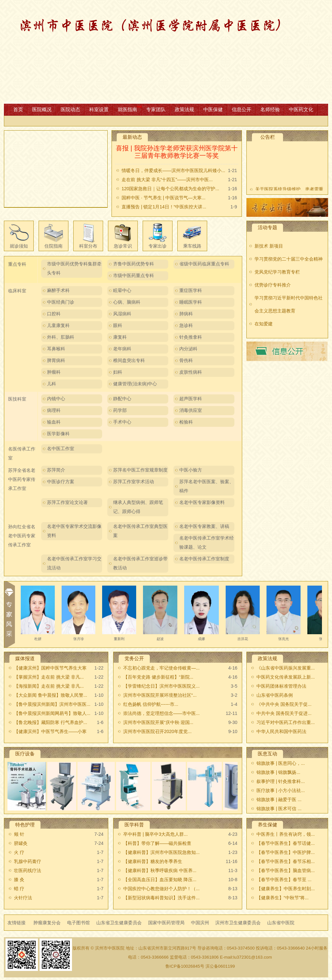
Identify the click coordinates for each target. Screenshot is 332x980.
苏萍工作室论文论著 (67, 502)
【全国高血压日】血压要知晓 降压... (160, 880)
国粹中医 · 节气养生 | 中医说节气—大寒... (164, 198)
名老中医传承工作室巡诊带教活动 (140, 563)
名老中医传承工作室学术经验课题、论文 (207, 543)
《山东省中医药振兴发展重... (286, 668)
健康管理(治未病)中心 (135, 384)
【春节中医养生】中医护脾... (286, 852)
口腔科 (54, 314)
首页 (18, 109)
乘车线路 (192, 246)
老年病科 (122, 349)
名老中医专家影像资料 (202, 502)
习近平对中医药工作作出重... (286, 722)
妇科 (118, 372)
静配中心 (122, 399)
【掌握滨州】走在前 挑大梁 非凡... (49, 677)
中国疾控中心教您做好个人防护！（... (161, 889)
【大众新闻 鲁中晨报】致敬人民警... (51, 695)
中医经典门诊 (61, 302)
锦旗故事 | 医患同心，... (281, 763)
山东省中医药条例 (275, 695)
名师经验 (270, 109)
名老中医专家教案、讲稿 (204, 526)
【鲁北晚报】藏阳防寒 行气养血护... (51, 722)
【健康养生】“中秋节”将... (283, 898)
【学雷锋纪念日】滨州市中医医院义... (161, 686)
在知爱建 (264, 324)
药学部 (120, 410)
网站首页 (166, 52)
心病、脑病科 (127, 302)
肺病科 (186, 314)
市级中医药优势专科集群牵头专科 (74, 268)
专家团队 (156, 109)
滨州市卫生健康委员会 (238, 923)
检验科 (186, 422)
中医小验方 (191, 470)
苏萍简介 (56, 470)
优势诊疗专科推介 (273, 285)
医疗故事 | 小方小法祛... (281, 790)
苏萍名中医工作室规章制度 (140, 470)
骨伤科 (186, 361)
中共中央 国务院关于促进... (284, 713)
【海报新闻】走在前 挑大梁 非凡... (49, 686)
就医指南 (127, 109)
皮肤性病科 (191, 372)
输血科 (54, 422)
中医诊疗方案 (61, 482)
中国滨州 (200, 923)
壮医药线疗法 (28, 870)
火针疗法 (23, 898)
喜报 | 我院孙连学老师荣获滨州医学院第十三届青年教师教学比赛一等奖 (177, 152)
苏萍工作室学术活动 (134, 482)
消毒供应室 (191, 410)
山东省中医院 (281, 923)
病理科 (54, 410)
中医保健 (213, 109)
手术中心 (122, 422)
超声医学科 (191, 399)
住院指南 (53, 246)
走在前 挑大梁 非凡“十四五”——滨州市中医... (167, 180)
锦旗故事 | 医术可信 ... (279, 809)
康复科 (120, 337)
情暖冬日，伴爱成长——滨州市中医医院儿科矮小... (173, 170)
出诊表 (287, 207)
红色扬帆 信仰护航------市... (151, 704)
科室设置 (99, 109)
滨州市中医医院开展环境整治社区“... (160, 695)
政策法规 (184, 109)
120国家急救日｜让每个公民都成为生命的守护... (170, 189)
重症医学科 (191, 291)
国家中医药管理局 (166, 923)
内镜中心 (56, 399)
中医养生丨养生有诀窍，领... (286, 834)
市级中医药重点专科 (134, 276)
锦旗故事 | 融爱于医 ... (279, 799)
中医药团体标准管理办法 (281, 686)
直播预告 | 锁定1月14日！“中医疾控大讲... (164, 207)
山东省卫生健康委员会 (119, 923)
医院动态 (70, 109)
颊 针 (19, 834)
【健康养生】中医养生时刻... (286, 889)
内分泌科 (188, 349)
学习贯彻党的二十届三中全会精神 (289, 259)
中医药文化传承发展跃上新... (286, 677)
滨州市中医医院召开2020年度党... (157, 731)
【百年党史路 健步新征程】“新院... (158, 677)
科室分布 (88, 246)
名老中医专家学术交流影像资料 (74, 531)
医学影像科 (58, 434)
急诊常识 (123, 246)
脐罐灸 (21, 843)
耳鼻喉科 (56, 349)
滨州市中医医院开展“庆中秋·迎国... (158, 722)
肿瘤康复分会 (47, 923)
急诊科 (186, 326)
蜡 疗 (19, 889)
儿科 (52, 384)
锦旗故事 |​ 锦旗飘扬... (278, 772)
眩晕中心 (122, 291)
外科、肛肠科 (61, 337)
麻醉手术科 (58, 291)
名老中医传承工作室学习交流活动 (74, 563)
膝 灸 (19, 880)
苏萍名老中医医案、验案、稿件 (207, 486)
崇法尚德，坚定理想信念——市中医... (161, 713)
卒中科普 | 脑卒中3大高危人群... (155, 834)
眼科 (118, 326)
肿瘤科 (54, 372)
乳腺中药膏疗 (28, 861)
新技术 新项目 (269, 246)
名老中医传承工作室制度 (204, 559)
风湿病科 (122, 314)
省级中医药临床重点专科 (204, 264)
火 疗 (19, 852)
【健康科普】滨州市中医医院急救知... (161, 852)
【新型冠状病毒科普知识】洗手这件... (161, 898)
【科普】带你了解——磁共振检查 (157, 843)
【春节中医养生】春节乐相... (286, 861)
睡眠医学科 (191, 302)
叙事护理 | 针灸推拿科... (281, 781)
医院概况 (42, 109)
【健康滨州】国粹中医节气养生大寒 (50, 668)
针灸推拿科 (191, 337)
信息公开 (242, 109)
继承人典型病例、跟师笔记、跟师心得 (138, 507)
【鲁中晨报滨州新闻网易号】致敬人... (52, 713)
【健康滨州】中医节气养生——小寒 (50, 731)
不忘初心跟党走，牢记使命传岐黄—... (161, 668)
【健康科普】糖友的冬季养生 (153, 861)
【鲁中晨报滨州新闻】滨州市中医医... (52, 704)
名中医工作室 (61, 449)
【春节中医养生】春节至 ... (284, 880)
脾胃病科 (56, 361)
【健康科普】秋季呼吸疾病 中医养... (160, 870)
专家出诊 (158, 246)
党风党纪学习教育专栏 (277, 272)
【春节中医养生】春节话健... (286, 843)
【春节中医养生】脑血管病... (286, 870)
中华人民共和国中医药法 (281, 731)
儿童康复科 (58, 326)
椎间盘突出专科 (129, 361)
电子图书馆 (78, 923)
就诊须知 (19, 246)
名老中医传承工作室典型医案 (140, 531)
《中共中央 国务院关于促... (284, 704)
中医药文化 (301, 109)
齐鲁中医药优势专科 (134, 264)
